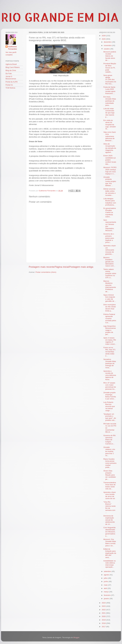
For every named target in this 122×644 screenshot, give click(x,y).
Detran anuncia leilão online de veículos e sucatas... (110, 192)
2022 (104, 610)
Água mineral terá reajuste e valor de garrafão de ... (110, 298)
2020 (104, 616)
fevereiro (107, 595)
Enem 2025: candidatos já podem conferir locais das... (110, 160)
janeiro (107, 599)
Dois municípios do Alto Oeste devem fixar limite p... (110, 308)
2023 (104, 606)
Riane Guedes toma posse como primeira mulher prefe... (110, 463)
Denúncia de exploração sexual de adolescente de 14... (109, 520)
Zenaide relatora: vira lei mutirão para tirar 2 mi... (109, 451)
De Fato (9, 74)
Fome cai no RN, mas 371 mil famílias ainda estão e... (109, 352)
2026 (104, 36)
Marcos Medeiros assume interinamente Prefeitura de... (110, 286)
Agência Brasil (11, 64)
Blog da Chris (11, 70)
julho (106, 578)
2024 (104, 603)
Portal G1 (9, 85)
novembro (108, 45)
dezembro (108, 42)
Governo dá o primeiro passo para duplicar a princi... (109, 238)
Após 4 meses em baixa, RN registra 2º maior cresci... (110, 341)
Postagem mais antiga (81, 267)
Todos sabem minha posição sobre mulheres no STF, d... (110, 274)
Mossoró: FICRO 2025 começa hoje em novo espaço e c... (110, 171)
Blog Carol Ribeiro (13, 67)
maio (106, 585)
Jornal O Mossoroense (11, 78)
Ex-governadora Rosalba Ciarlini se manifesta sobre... (110, 212)
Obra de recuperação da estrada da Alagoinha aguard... (110, 148)
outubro (107, 49)
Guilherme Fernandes (13, 48)
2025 (104, 39)
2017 (104, 627)
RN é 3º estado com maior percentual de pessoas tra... (110, 386)
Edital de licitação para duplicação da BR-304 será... (110, 553)
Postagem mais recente (42, 267)
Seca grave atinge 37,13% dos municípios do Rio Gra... (110, 80)
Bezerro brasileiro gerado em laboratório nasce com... (109, 262)
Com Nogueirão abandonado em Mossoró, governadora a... (110, 532)
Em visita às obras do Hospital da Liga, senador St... (110, 125)
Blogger (76, 637)
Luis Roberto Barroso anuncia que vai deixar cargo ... (109, 406)
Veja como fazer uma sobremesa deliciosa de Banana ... (110, 136)
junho (106, 581)
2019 (104, 620)
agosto (107, 575)
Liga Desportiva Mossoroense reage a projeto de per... (110, 330)
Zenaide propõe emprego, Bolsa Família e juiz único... (110, 396)
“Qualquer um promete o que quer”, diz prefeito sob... (110, 417)
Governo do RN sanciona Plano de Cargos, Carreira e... (109, 440)
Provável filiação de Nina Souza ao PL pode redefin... (110, 68)
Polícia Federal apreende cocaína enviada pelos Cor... (110, 319)
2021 (104, 613)
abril (106, 588)
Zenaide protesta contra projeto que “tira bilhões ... (110, 181)
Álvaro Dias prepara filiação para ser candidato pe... (110, 475)
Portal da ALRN (12, 82)
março (106, 592)
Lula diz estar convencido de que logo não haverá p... (109, 113)
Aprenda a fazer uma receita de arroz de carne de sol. (110, 495)
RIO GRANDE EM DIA (60, 17)
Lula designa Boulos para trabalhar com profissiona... (110, 202)
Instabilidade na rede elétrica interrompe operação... (110, 564)
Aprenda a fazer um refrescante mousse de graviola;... (110, 250)
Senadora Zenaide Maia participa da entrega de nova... (110, 364)
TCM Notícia (10, 88)
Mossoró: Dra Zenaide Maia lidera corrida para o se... (110, 542)
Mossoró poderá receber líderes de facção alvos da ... (110, 56)
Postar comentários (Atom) (46, 272)
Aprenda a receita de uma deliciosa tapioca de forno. (110, 375)
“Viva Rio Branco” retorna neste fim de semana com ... (110, 507)
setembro (108, 571)
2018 (104, 623)
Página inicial (62, 267)
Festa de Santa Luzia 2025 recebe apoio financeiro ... (109, 90)
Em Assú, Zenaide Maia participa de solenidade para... (110, 101)
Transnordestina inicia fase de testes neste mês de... (110, 486)
